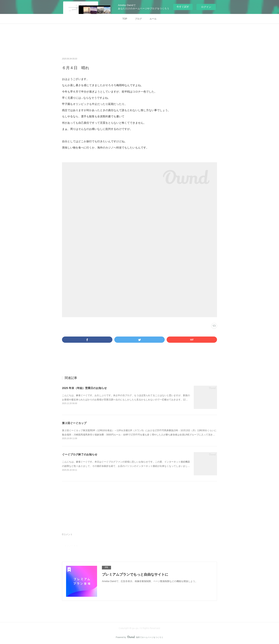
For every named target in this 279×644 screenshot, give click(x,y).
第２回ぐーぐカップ (74, 423)
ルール (153, 19)
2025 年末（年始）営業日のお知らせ (84, 388)
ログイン (206, 7)
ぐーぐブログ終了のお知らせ (80, 454)
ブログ (138, 19)
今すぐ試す (183, 7)
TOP (125, 19)
